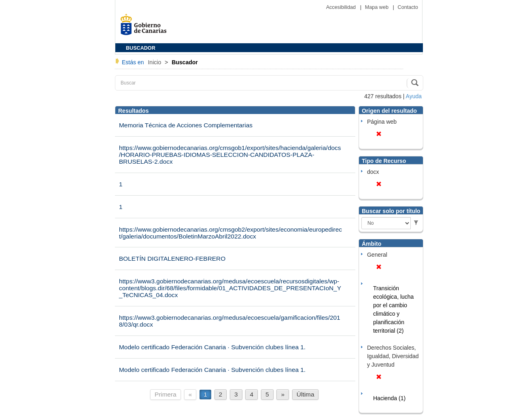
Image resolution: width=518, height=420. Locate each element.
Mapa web (378, 7)
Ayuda (414, 96)
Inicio (155, 62)
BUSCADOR (141, 48)
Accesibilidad (342, 7)
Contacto (408, 7)
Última (306, 394)
